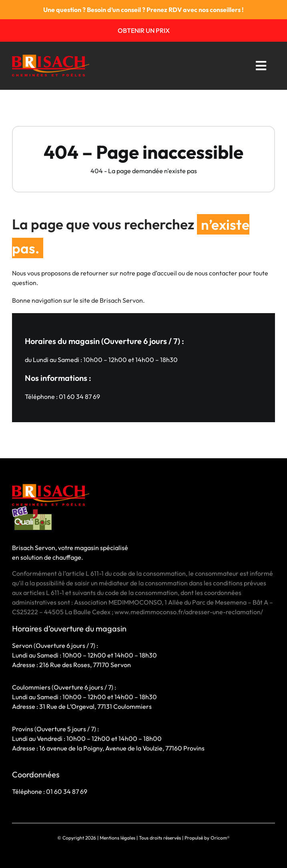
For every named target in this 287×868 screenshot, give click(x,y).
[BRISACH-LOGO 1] (51, 58)
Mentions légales (117, 838)
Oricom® (220, 838)
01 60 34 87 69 (79, 397)
